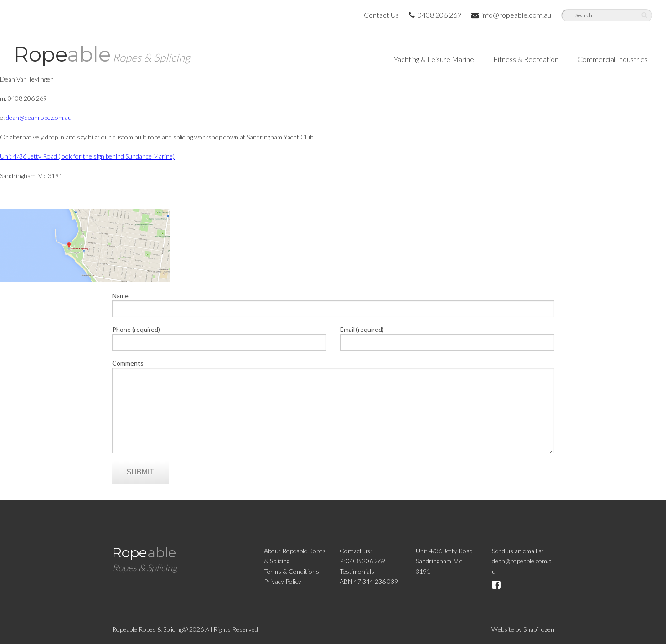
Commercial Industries (613, 59)
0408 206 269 (435, 15)
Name (120, 296)
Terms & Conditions (292, 571)
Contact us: (356, 551)
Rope (102, 54)
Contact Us (381, 15)
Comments (128, 363)
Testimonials (357, 571)
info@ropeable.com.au (511, 15)
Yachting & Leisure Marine (434, 59)
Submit (140, 472)
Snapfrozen (539, 629)
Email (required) (362, 329)
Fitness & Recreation (526, 59)
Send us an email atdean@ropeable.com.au (522, 561)
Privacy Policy (283, 581)
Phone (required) (136, 329)
